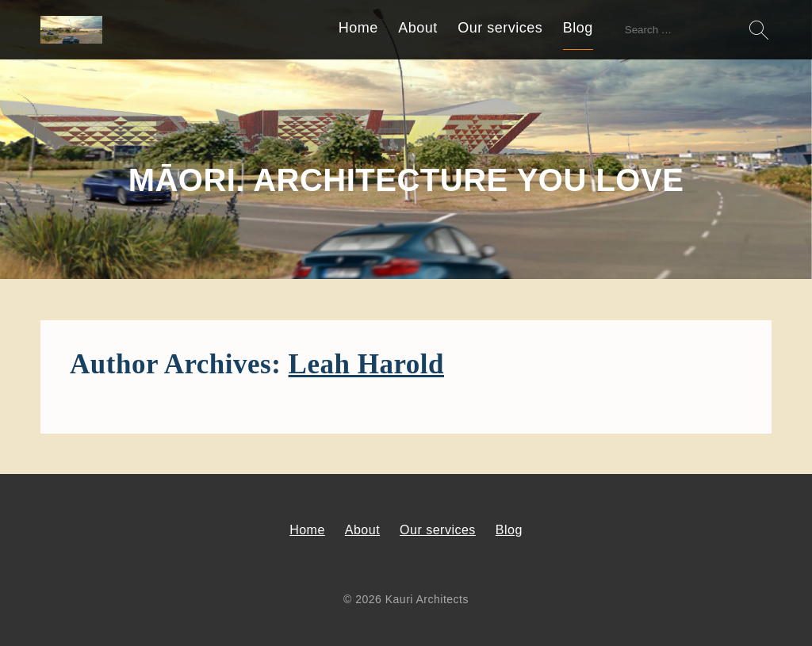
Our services (500, 28)
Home (358, 28)
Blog (578, 28)
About (418, 28)
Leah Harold (366, 364)
